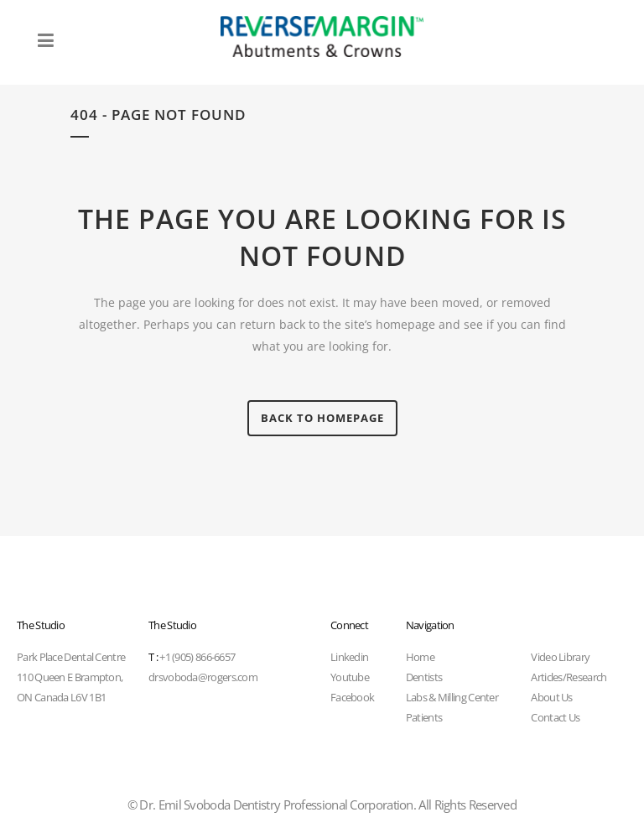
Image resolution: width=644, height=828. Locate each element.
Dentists (424, 677)
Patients (424, 717)
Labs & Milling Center (452, 697)
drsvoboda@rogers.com (203, 677)
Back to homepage (322, 418)
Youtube (350, 677)
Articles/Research (569, 677)
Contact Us (555, 717)
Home (420, 657)
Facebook (352, 697)
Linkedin (349, 657)
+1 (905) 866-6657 (192, 657)
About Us (551, 697)
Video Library (560, 657)
